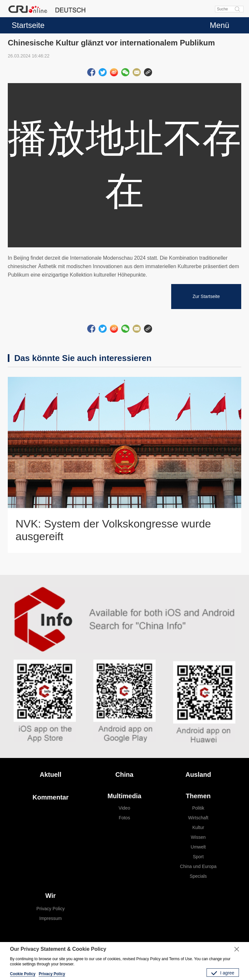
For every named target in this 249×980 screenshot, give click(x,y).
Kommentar (50, 797)
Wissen (198, 837)
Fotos (124, 818)
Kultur (198, 827)
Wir (51, 896)
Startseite (28, 25)
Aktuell (51, 775)
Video (124, 808)
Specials (198, 876)
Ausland (198, 775)
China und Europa (198, 866)
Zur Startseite (206, 296)
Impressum (50, 918)
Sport (198, 857)
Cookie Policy (23, 974)
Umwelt (198, 847)
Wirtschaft (198, 818)
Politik (198, 808)
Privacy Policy (50, 909)
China (124, 775)
